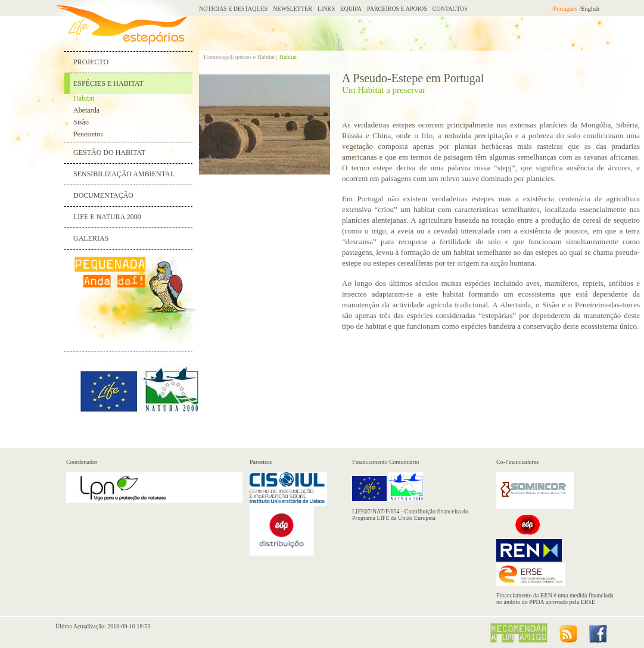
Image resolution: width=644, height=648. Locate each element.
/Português (564, 9)
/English (589, 9)
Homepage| (217, 57)
